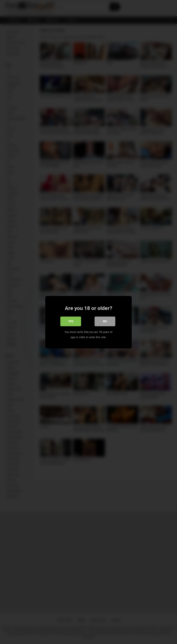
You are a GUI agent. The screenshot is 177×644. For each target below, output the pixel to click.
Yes (71, 321)
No (105, 321)
